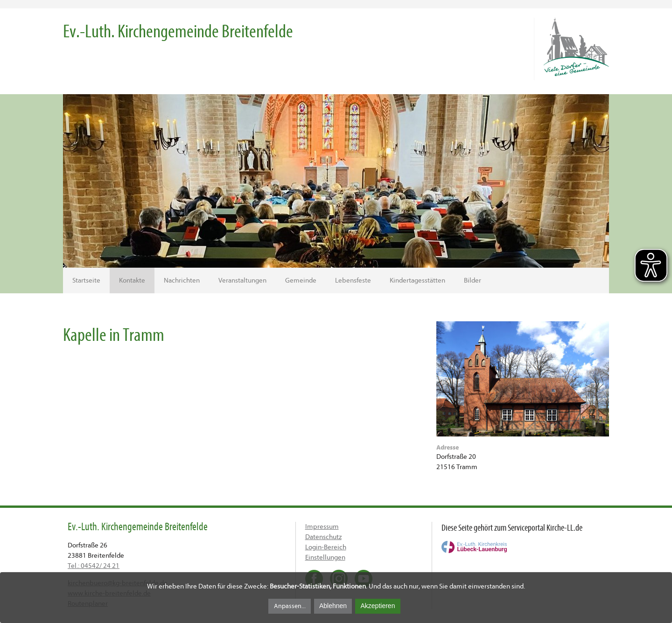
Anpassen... (290, 606)
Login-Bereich (326, 547)
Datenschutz (323, 537)
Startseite (86, 280)
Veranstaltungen (242, 280)
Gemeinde (301, 280)
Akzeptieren (378, 606)
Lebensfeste (353, 280)
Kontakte (132, 280)
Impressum (322, 527)
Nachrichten (182, 280)
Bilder (472, 280)
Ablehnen (333, 606)
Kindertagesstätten (417, 280)
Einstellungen (325, 557)
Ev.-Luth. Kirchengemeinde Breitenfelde (178, 31)
